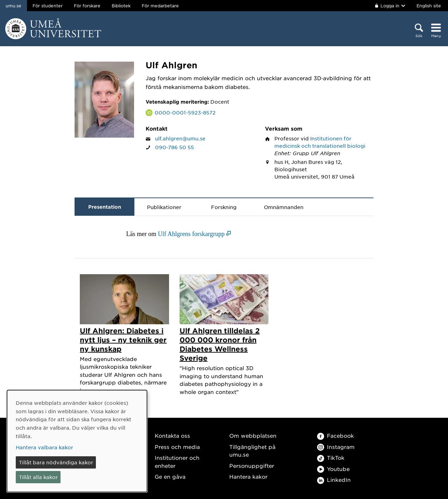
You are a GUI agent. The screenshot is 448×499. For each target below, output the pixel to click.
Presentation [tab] (105, 207)
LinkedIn (334, 480)
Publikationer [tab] (164, 207)
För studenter (48, 6)
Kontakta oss (172, 435)
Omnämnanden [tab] (284, 207)
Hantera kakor (248, 476)
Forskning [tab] (224, 207)
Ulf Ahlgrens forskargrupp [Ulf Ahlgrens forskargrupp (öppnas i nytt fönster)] (191, 234)
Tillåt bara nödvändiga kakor (56, 462)
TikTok (331, 458)
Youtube (333, 469)
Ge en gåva (170, 476)
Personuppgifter (252, 466)
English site (429, 6)
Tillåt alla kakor (38, 477)
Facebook (335, 435)
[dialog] (77, 441)
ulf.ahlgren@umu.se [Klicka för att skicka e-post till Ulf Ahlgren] (180, 138)
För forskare (87, 6)
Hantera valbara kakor (44, 447)
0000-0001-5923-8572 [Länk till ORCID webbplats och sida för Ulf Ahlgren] (185, 112)
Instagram (336, 447)
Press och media (177, 447)
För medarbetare (160, 6)
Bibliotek (121, 6)
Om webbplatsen (253, 435)
